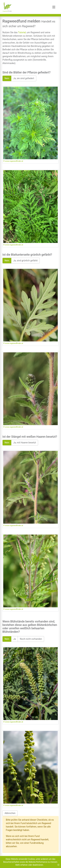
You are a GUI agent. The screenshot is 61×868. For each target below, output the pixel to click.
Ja (15, 639)
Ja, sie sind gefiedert (24, 78)
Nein (7, 78)
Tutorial (22, 32)
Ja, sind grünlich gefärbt (26, 261)
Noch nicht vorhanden (31, 639)
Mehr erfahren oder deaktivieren (29, 865)
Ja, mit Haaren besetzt (25, 443)
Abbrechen (10, 813)
